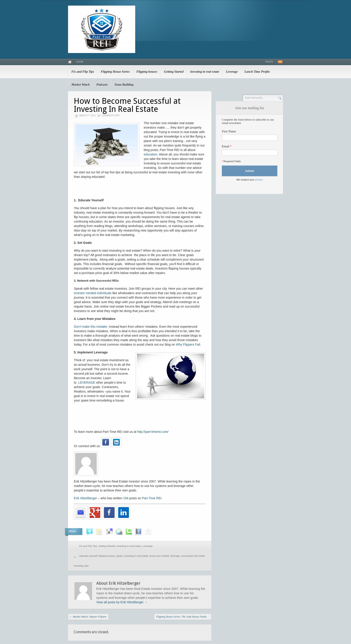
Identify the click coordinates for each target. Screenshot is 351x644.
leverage (175, 556)
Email (226, 146)
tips (87, 566)
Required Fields (231, 161)
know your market (159, 556)
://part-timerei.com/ (155, 432)
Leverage (232, 72)
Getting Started (174, 72)
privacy (259, 180)
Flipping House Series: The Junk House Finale (181, 617)
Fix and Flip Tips (83, 72)
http (140, 432)
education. (151, 154)
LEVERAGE (87, 383)
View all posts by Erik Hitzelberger (122, 602)
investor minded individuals (93, 293)
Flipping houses (147, 72)
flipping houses (107, 556)
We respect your (250, 180)
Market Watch (81, 85)
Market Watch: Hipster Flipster (90, 617)
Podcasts (102, 85)
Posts (269, 62)
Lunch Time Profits (257, 72)
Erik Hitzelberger (85, 498)
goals (119, 556)
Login (80, 62)
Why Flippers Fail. (188, 344)
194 (126, 498)
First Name (229, 131)
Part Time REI (152, 498)
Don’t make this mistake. (91, 327)
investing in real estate (205, 72)
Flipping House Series (115, 72)
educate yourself (88, 556)
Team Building (124, 85)
